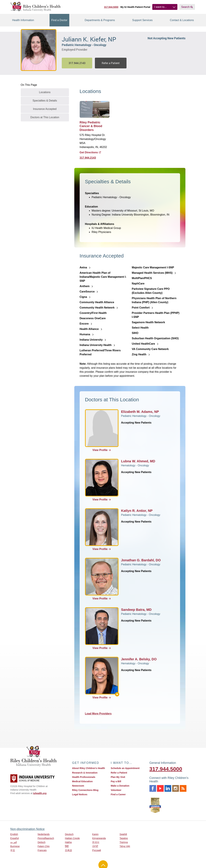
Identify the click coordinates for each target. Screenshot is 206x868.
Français (42, 850)
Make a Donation (120, 786)
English (14, 834)
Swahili (123, 834)
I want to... (160, 7)
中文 (13, 850)
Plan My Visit (118, 777)
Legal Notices (80, 794)
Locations (45, 92)
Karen (95, 834)
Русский (97, 850)
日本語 (68, 850)
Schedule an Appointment (125, 768)
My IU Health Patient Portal (135, 7)
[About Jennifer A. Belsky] (117, 694)
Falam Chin (44, 846)
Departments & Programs (100, 20)
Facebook (153, 788)
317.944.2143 (88, 158)
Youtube (160, 788)
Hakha (68, 842)
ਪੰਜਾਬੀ (95, 846)
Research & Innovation (85, 773)
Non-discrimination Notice (28, 829)
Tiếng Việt (125, 846)
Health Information (23, 20)
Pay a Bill (116, 781)
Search (186, 7)
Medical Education (82, 781)
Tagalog (124, 838)
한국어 (96, 842)
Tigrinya (124, 842)
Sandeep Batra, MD (136, 610)
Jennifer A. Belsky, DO (139, 659)
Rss (183, 788)
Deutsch (69, 834)
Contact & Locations (182, 20)
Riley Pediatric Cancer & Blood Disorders (91, 126)
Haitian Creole (72, 838)
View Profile (102, 450)
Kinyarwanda (99, 838)
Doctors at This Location (45, 117)
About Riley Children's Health (89, 768)
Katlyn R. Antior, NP (137, 511)
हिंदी (67, 846)
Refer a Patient (111, 63)
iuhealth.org (40, 793)
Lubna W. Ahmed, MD (138, 461)
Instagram (176, 788)
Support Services (142, 20)
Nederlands (44, 834)
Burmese (15, 846)
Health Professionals (84, 777)
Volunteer (116, 790)
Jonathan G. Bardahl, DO (141, 560)
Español (15, 838)
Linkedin (168, 788)
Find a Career (118, 794)
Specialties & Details (45, 101)
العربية (14, 842)
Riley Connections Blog (85, 790)
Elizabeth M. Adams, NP (140, 412)
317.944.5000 (111, 7)
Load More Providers (101, 714)
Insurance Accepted (45, 109)
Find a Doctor (59, 20)
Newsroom (78, 786)
